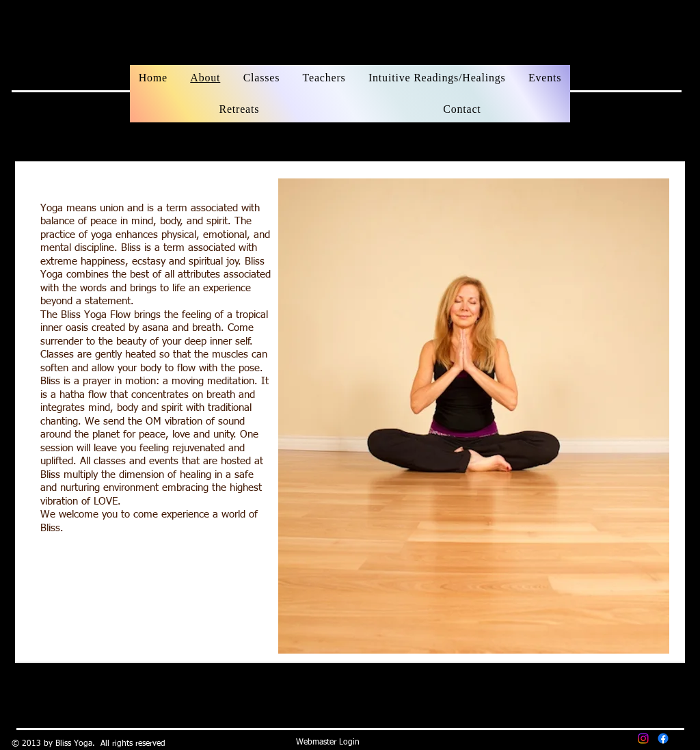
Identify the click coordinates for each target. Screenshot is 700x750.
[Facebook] (663, 738)
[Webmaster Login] (328, 743)
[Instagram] (643, 738)
